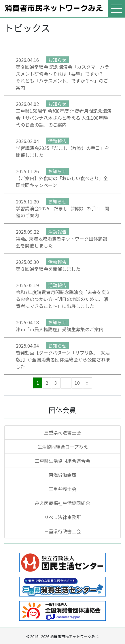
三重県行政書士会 (62, 531)
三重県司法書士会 (62, 432)
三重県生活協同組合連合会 (62, 461)
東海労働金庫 (62, 475)
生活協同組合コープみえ (63, 447)
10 (77, 383)
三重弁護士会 (62, 489)
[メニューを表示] (116, 9)
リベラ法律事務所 (62, 517)
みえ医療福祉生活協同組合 (62, 503)
